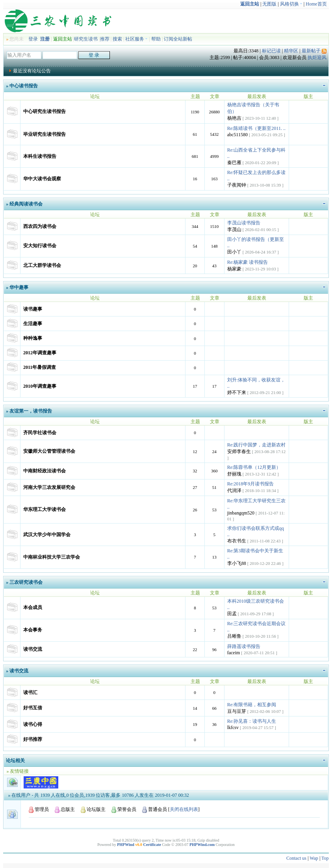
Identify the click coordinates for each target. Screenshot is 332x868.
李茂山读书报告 (244, 223)
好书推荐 (33, 739)
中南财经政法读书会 (45, 471)
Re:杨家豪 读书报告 (248, 262)
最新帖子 (311, 51)
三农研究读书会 (26, 582)
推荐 (105, 39)
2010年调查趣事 (40, 386)
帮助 (156, 39)
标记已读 (271, 51)
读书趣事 (33, 309)
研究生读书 (86, 39)
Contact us (296, 858)
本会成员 (33, 607)
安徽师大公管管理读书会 (49, 451)
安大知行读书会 (40, 246)
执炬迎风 (317, 57)
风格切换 (291, 4)
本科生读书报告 (40, 156)
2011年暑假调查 (40, 367)
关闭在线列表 (184, 809)
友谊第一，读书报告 (31, 411)
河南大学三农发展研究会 (49, 487)
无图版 (269, 4)
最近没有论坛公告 (32, 71)
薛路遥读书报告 (244, 646)
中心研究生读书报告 (45, 111)
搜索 (117, 39)
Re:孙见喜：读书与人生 (252, 721)
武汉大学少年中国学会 (47, 535)
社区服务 (136, 39)
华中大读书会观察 (42, 179)
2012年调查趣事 (40, 353)
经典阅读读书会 (26, 204)
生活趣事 (33, 324)
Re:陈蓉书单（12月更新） (254, 467)
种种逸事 (33, 338)
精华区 (291, 51)
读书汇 (30, 692)
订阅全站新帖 (178, 39)
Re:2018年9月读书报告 (251, 484)
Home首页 (316, 4)
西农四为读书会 (40, 226)
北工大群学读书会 (42, 265)
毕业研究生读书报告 (45, 134)
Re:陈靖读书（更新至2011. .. (256, 128)
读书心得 (33, 724)
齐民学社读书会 (40, 433)
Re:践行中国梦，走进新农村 (257, 445)
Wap (314, 858)
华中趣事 (19, 287)
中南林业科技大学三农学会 (52, 557)
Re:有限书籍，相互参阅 (252, 705)
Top (325, 858)
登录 (33, 39)
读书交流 (33, 649)
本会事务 (33, 630)
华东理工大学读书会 (45, 509)
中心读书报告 (24, 86)
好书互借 (33, 708)
